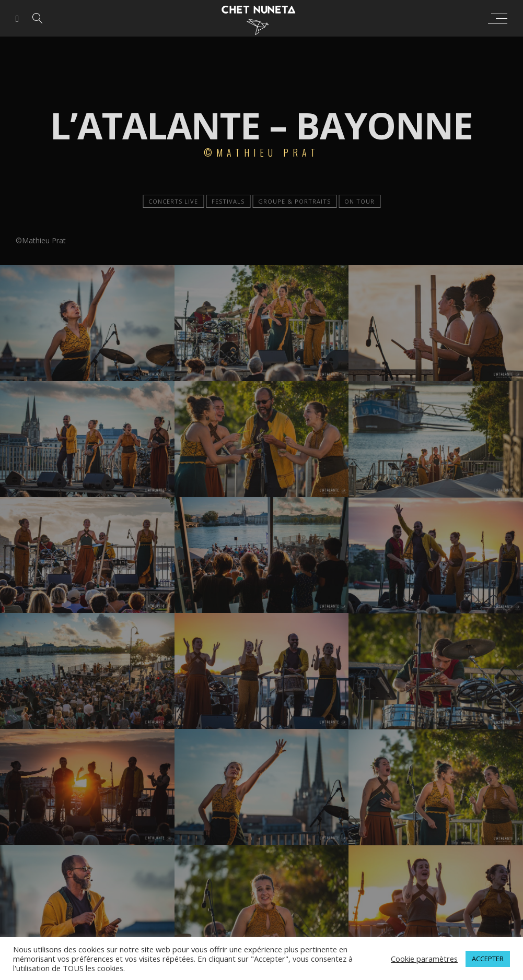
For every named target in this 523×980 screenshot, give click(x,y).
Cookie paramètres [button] (424, 959)
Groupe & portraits (294, 201)
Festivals (228, 201)
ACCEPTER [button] (488, 959)
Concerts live (173, 201)
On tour (359, 201)
